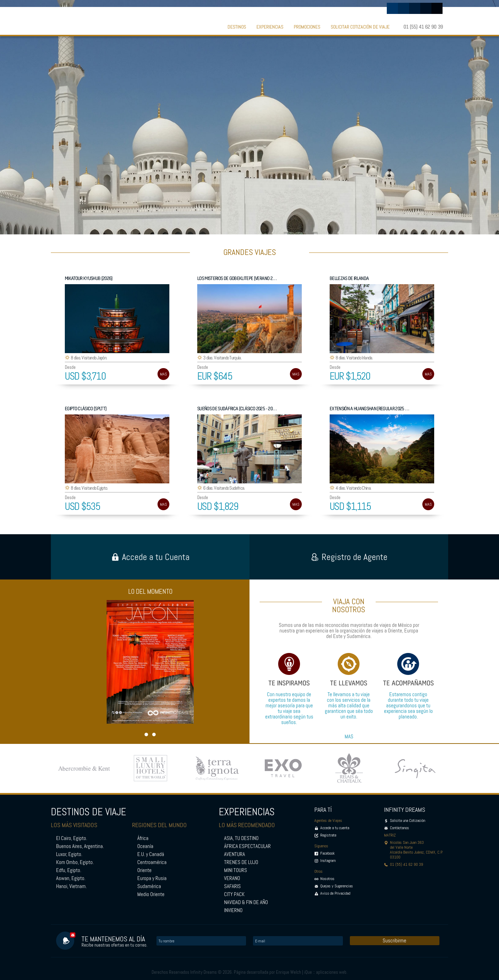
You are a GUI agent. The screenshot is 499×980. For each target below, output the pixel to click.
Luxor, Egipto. (69, 854)
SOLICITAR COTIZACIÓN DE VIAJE (360, 27)
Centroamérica (152, 862)
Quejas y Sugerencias (337, 886)
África (143, 838)
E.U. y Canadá (151, 854)
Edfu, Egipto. (69, 870)
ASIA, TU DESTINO (241, 838)
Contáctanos (400, 828)
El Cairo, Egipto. (72, 838)
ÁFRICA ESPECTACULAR (247, 846)
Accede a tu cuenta (335, 828)
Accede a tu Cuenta (150, 557)
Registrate (328, 835)
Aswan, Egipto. (71, 878)
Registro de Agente (349, 557)
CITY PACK (234, 894)
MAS (163, 374)
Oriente (144, 870)
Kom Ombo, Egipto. (75, 862)
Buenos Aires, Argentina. (80, 846)
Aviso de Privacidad (335, 893)
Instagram (328, 861)
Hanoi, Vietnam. (71, 886)
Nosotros (327, 879)
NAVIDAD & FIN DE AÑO (246, 902)
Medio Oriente (151, 894)
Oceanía (145, 846)
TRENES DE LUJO (241, 862)
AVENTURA (235, 854)
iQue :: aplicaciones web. (326, 972)
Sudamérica (149, 886)
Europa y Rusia (152, 878)
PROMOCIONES (307, 27)
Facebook (327, 853)
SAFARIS (232, 886)
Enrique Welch (289, 972)
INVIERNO (233, 910)
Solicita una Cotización (408, 820)
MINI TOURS (236, 870)
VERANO (232, 878)
